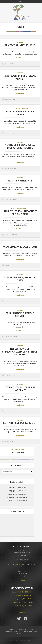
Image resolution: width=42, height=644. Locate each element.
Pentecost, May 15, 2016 (20, 45)
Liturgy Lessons (17, 208)
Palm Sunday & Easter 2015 (20, 247)
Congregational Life (13, 632)
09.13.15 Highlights (20, 180)
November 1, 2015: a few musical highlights (20, 146)
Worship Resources (20, 564)
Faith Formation (30, 632)
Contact (22, 580)
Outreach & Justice (26, 630)
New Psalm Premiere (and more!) (20, 77)
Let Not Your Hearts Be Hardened (20, 389)
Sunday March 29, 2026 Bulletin (17, 497)
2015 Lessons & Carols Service (20, 113)
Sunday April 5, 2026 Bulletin (17, 494)
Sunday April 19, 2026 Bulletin (17, 487)
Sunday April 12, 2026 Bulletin (17, 491)
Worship (20, 42)
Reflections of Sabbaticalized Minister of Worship (20, 352)
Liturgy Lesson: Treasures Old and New (20, 212)
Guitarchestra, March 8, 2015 (20, 279)
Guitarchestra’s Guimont (20, 423)
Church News (17, 109)
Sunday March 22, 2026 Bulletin (17, 501)
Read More (20, 58)
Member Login (21, 634)
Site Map (22, 613)
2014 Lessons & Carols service (20, 314)
